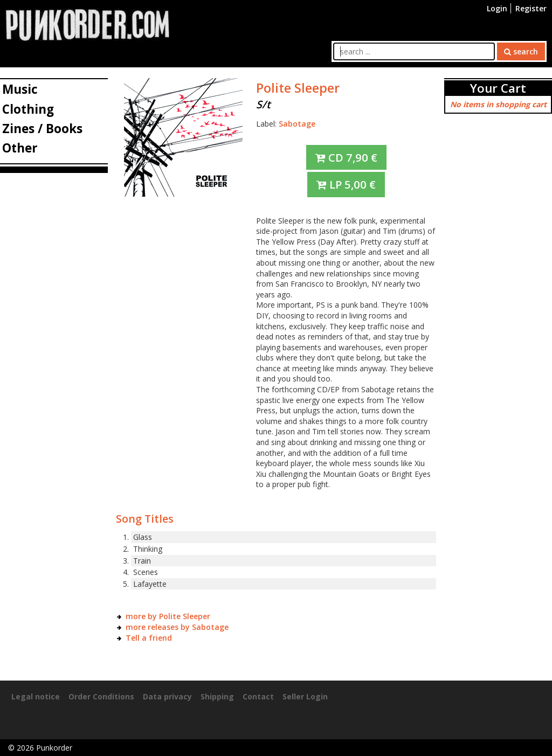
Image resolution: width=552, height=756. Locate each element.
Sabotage (297, 124)
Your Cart (498, 88)
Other (20, 148)
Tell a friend (149, 638)
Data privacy (167, 696)
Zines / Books (42, 129)
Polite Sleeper (298, 88)
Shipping (217, 696)
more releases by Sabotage (177, 627)
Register (531, 8)
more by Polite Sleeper (168, 616)
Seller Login (305, 696)
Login (497, 8)
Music (20, 89)
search (521, 51)
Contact (258, 696)
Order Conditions (101, 696)
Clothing (28, 109)
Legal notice (36, 696)
